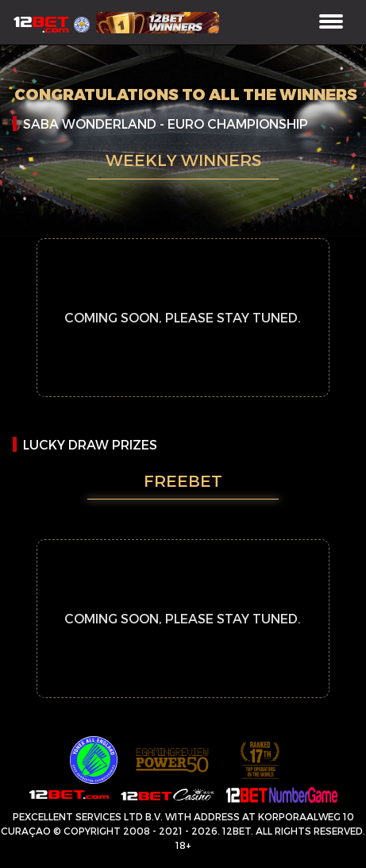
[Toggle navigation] (331, 23)
